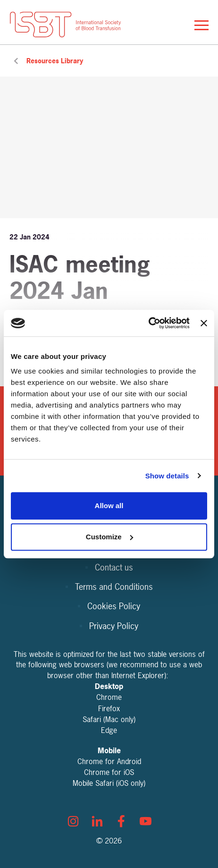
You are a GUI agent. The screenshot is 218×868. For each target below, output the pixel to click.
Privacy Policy (114, 626)
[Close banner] (204, 323)
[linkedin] (97, 821)
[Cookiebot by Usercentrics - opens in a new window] (148, 323)
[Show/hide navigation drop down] (201, 25)
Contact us (114, 567)
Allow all (109, 506)
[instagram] (73, 821)
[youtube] (145, 821)
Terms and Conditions (114, 587)
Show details (167, 476)
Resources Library (55, 61)
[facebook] (121, 821)
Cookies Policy (114, 606)
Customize (109, 537)
